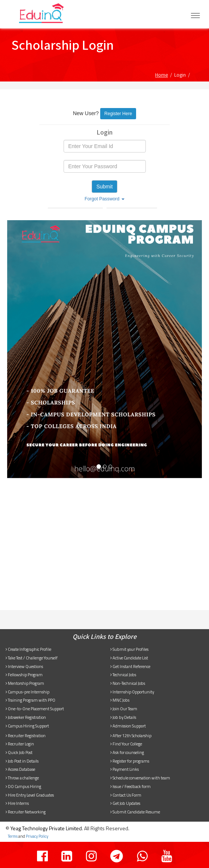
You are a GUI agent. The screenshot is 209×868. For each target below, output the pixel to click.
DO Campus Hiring (23, 786)
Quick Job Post (19, 752)
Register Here (118, 114)
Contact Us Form (126, 795)
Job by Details (123, 717)
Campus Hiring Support (27, 726)
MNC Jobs (120, 700)
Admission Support (128, 726)
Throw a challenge (22, 778)
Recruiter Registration (26, 735)
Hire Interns (17, 803)
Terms (13, 836)
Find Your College (126, 744)
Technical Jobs (123, 675)
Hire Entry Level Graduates (30, 795)
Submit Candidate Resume (135, 812)
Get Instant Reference (130, 666)
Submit (105, 187)
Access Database (20, 769)
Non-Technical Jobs (128, 683)
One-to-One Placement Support (35, 709)
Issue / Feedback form (130, 786)
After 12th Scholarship (131, 735)
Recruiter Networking (26, 812)
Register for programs (130, 761)
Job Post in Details (22, 761)
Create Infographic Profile (28, 649)
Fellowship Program (24, 675)
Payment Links (125, 769)
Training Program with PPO (30, 700)
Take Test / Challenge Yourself (32, 658)
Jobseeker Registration (26, 717)
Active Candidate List (129, 658)
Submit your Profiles (129, 649)
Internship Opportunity (132, 692)
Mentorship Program (25, 683)
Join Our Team (124, 709)
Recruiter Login (20, 744)
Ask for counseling (127, 752)
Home (162, 75)
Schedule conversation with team (140, 778)
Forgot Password (104, 199)
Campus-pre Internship (27, 692)
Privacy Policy (37, 836)
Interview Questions (24, 666)
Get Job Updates (125, 803)
